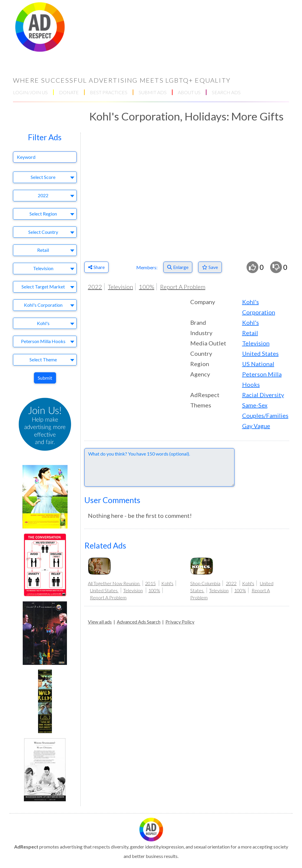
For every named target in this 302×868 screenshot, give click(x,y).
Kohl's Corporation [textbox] (43, 305)
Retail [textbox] (43, 250)
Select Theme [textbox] (43, 359)
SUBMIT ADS (153, 92)
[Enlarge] (178, 267)
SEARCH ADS (226, 92)
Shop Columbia (205, 583)
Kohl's (251, 322)
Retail (250, 333)
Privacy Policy (180, 622)
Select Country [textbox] (43, 232)
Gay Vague (256, 426)
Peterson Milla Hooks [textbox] (43, 341)
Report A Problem (183, 287)
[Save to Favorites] (210, 267)
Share (96, 267)
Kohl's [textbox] (43, 323)
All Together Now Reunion (114, 583)
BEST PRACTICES (109, 92)
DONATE (69, 92)
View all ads (100, 622)
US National (258, 364)
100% (147, 287)
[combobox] (45, 177)
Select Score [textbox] (43, 177)
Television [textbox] (43, 268)
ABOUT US (189, 92)
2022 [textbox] (43, 195)
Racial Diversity (263, 395)
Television (120, 287)
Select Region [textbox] (43, 214)
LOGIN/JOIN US (30, 92)
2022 (95, 287)
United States (260, 353)
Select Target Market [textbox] (43, 287)
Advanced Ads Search (139, 622)
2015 (150, 583)
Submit (45, 378)
